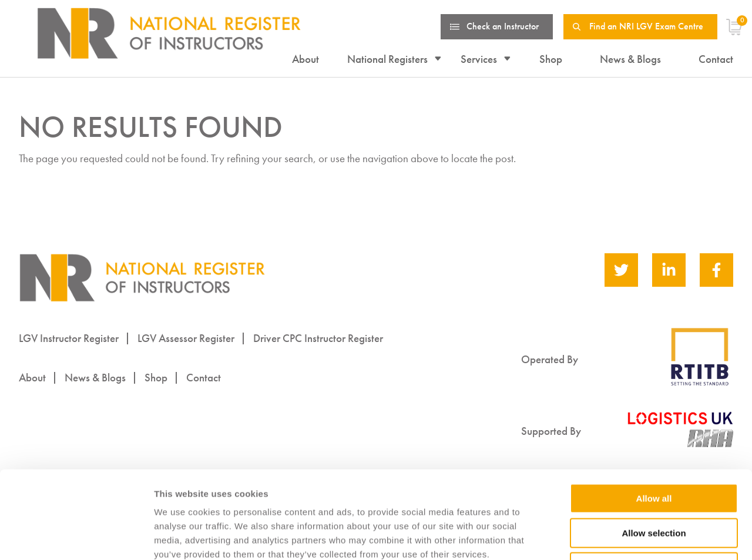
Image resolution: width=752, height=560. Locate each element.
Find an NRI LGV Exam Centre (646, 26)
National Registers (387, 59)
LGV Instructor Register (69, 338)
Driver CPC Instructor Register (318, 338)
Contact (716, 59)
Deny (654, 485)
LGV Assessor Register (186, 338)
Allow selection (654, 451)
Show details (617, 537)
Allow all (654, 416)
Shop (551, 59)
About (305, 59)
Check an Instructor (503, 26)
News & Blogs (630, 59)
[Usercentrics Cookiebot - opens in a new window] (76, 537)
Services (479, 59)
